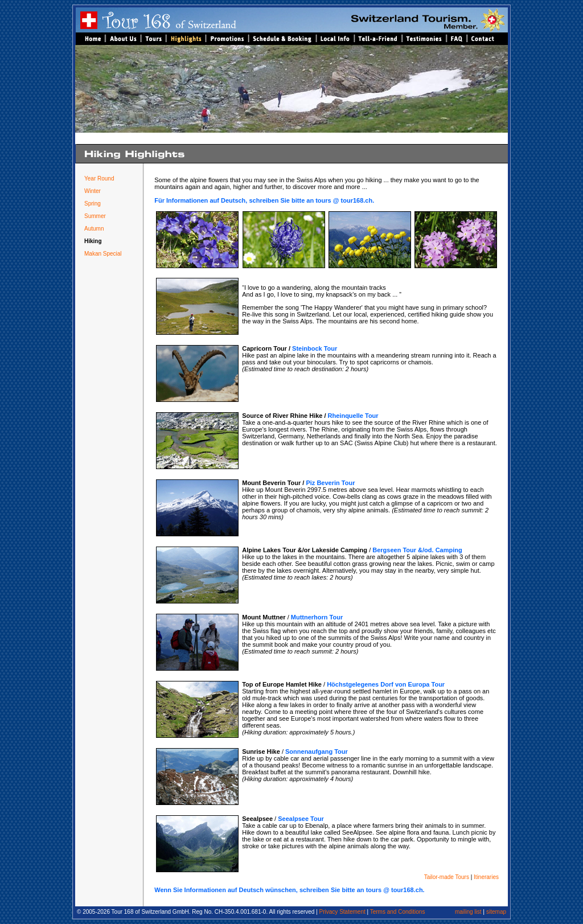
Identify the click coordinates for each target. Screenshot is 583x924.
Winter (93, 191)
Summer (95, 216)
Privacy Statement (342, 912)
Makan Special (103, 254)
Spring (93, 204)
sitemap (496, 912)
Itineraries (486, 877)
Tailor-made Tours (447, 877)
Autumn (94, 229)
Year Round (99, 178)
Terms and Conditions (398, 912)
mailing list (468, 912)
